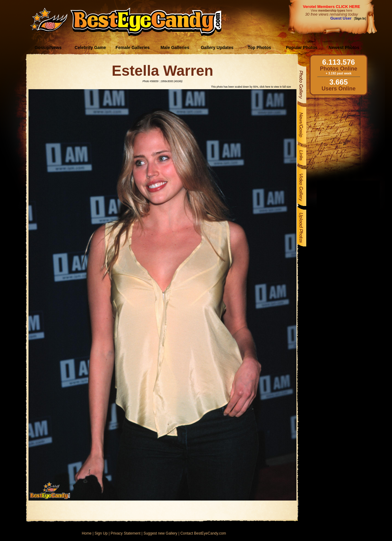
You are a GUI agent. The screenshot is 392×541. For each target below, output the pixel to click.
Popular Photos (302, 48)
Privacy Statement (125, 533)
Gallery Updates (217, 48)
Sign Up (101, 533)
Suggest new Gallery (160, 533)
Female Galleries (132, 48)
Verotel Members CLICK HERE (332, 7)
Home (87, 533)
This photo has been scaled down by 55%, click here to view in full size (251, 87)
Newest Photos (344, 48)
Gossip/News (48, 48)
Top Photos (259, 48)
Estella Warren (163, 71)
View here (332, 11)
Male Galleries (175, 48)
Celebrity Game (90, 48)
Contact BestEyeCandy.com (203, 533)
